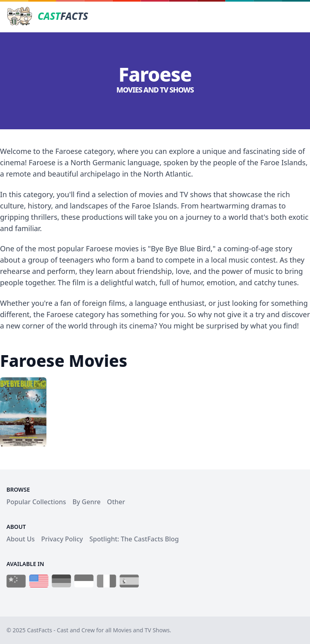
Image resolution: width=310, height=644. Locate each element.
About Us (21, 539)
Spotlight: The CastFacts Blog (134, 539)
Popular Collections (36, 502)
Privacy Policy (62, 539)
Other (116, 502)
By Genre (87, 502)
